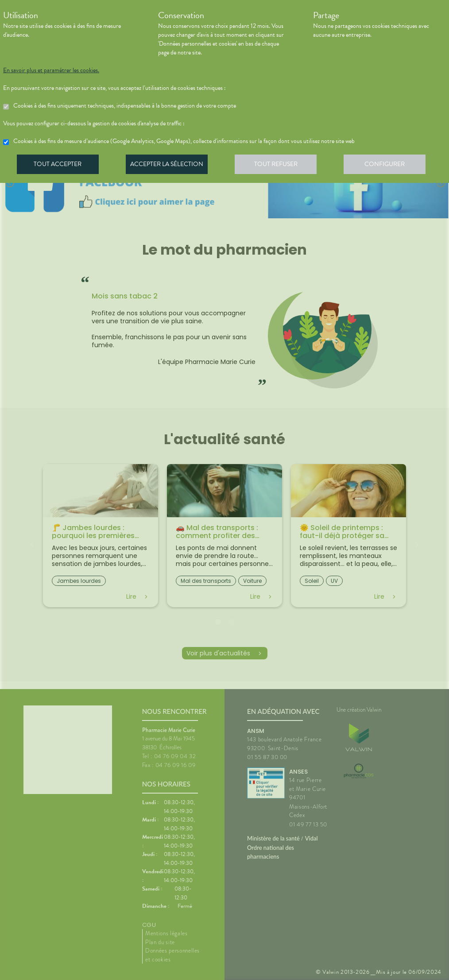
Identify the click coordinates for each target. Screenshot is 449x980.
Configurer (391, 166)
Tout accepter (58, 166)
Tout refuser (280, 166)
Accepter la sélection (169, 166)
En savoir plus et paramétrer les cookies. (51, 70)
